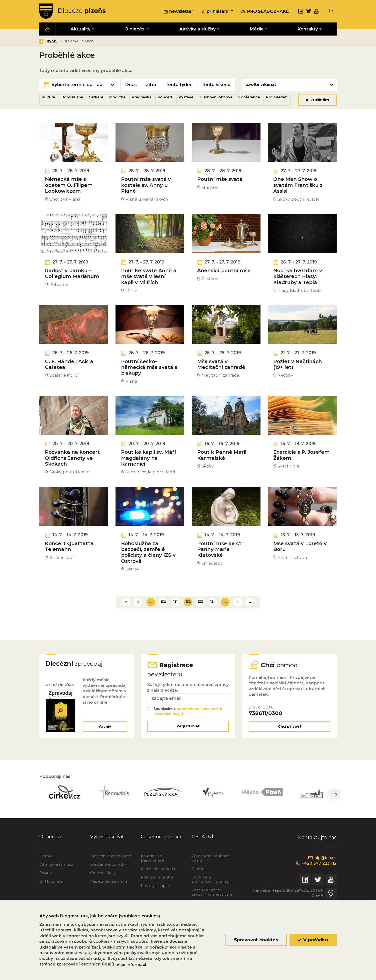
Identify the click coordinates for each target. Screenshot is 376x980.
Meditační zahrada (158, 888)
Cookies (199, 888)
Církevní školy (103, 891)
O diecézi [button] (135, 29)
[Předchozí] (138, 620)
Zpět (47, 42)
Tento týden (179, 85)
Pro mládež (276, 98)
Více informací (131, 965)
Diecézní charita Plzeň (111, 875)
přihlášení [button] (215, 12)
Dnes (131, 85)
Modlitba (117, 98)
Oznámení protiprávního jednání (212, 898)
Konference (249, 98)
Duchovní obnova (216, 98)
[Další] (238, 620)
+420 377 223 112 (315, 882)
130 (163, 620)
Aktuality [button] (81, 29)
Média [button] (257, 29)
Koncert (165, 98)
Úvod (68, 42)
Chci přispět (290, 745)
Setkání (96, 98)
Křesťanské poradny (109, 883)
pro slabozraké (265, 12)
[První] (126, 620)
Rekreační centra (157, 896)
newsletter (178, 12)
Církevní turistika (161, 856)
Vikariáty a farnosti (56, 883)
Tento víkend (216, 85)
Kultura (48, 98)
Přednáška (142, 98)
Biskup (46, 891)
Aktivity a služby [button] (198, 29)
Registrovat (188, 745)
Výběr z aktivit (107, 856)
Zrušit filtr (317, 100)
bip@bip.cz (322, 876)
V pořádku (313, 940)
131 (175, 620)
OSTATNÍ (202, 856)
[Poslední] (250, 620)
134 (213, 620)
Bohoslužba (72, 98)
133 (200, 620)
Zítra (151, 85)
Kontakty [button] (308, 29)
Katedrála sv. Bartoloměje (152, 877)
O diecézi (50, 856)
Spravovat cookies (256, 940)
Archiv (105, 745)
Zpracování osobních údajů (211, 877)
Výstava (186, 98)
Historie (47, 875)
